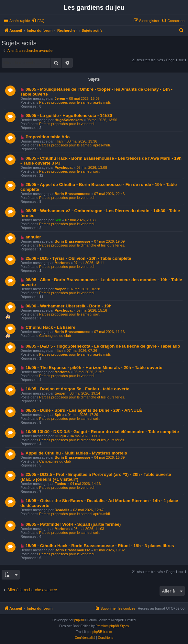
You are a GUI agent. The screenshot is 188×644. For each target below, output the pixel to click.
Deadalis (62, 510)
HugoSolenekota (69, 120)
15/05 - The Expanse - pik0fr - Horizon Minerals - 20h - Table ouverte (94, 368)
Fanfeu (61, 484)
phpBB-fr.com (102, 632)
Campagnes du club (55, 336)
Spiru (59, 415)
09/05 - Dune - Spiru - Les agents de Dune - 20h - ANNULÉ (84, 410)
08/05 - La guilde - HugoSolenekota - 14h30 (69, 115)
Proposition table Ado (48, 137)
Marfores (62, 263)
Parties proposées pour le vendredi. (67, 124)
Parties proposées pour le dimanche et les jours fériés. (82, 245)
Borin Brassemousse (72, 194)
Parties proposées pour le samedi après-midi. (75, 102)
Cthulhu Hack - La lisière (50, 327)
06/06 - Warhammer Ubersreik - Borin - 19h (69, 306)
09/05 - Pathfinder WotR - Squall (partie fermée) (73, 524)
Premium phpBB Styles (112, 626)
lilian (59, 141)
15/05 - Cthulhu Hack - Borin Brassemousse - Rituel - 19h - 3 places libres (100, 546)
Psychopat (64, 167)
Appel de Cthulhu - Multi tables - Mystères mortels (76, 453)
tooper (60, 289)
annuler (33, 237)
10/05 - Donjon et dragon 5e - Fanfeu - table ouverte (77, 389)
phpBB (79, 620)
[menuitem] (38, 21)
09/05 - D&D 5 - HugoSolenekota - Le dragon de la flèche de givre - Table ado (103, 346)
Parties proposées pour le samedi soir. (69, 171)
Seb (58, 220)
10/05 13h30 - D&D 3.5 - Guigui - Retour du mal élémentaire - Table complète (102, 432)
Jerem (60, 98)
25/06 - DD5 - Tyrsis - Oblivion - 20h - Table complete (78, 258)
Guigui (60, 436)
